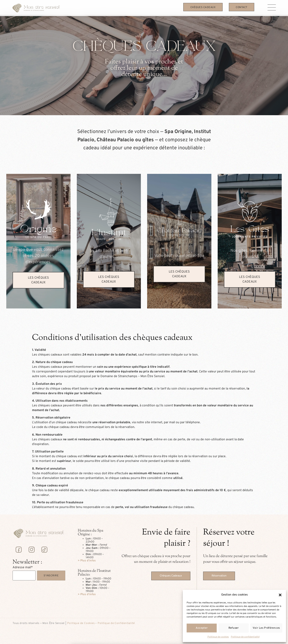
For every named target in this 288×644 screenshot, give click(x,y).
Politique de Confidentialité (116, 623)
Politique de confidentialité (245, 637)
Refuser (234, 628)
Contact (242, 7)
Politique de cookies (218, 637)
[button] (280, 595)
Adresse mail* (23, 567)
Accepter (202, 628)
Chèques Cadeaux (203, 7)
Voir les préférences (266, 628)
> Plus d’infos (87, 561)
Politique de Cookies (81, 623)
